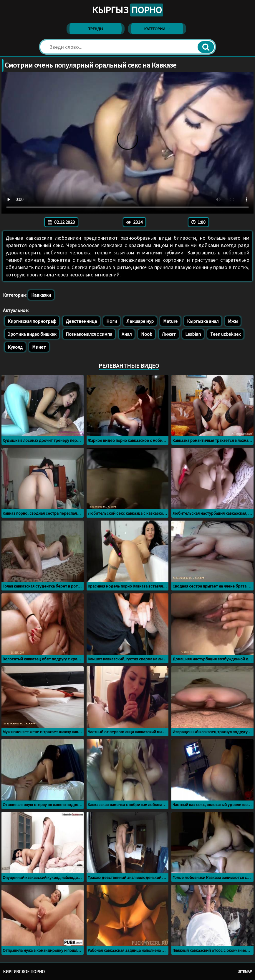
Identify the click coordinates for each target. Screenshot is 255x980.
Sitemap (245, 972)
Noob (147, 334)
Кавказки (41, 295)
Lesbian (193, 334)
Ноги (112, 321)
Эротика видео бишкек (32, 334)
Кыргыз (128, 10)
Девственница (81, 321)
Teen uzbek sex (225, 334)
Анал (127, 334)
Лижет (169, 334)
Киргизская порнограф (32, 321)
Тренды (96, 29)
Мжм (233, 321)
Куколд (15, 347)
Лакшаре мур (140, 321)
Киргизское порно (24, 972)
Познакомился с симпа (89, 334)
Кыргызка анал (203, 321)
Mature (170, 321)
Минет (39, 347)
